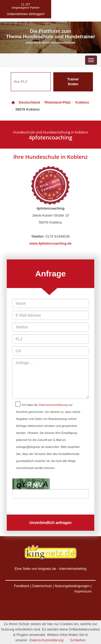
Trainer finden (73, 82)
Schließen (78, 640)
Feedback (22, 586)
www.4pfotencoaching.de (50, 243)
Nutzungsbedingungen (72, 586)
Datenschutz (42, 586)
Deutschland (25, 102)
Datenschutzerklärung (53, 405)
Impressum (83, 591)
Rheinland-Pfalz (58, 102)
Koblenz (82, 102)
